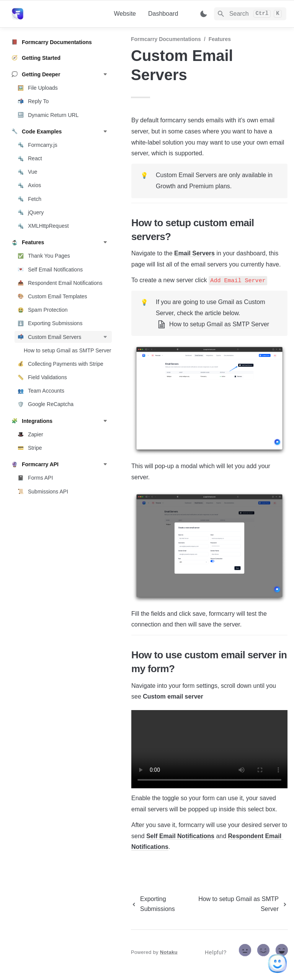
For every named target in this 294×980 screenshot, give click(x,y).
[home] (56, 14)
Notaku (169, 952)
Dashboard (163, 14)
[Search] (250, 14)
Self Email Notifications (180, 836)
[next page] (242, 904)
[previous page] (161, 904)
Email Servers (194, 253)
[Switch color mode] (204, 14)
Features (220, 39)
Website (125, 14)
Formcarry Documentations (166, 39)
